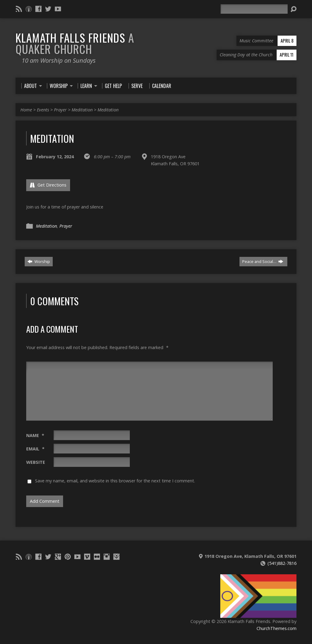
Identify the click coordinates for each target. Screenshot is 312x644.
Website (36, 462)
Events (43, 110)
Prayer (60, 110)
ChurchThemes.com (277, 628)
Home (26, 110)
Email (35, 449)
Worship (39, 261)
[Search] (254, 9)
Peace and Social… (263, 261)
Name (35, 435)
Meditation (82, 110)
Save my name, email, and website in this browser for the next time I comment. (115, 481)
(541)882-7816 (282, 563)
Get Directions (48, 185)
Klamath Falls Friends (75, 43)
